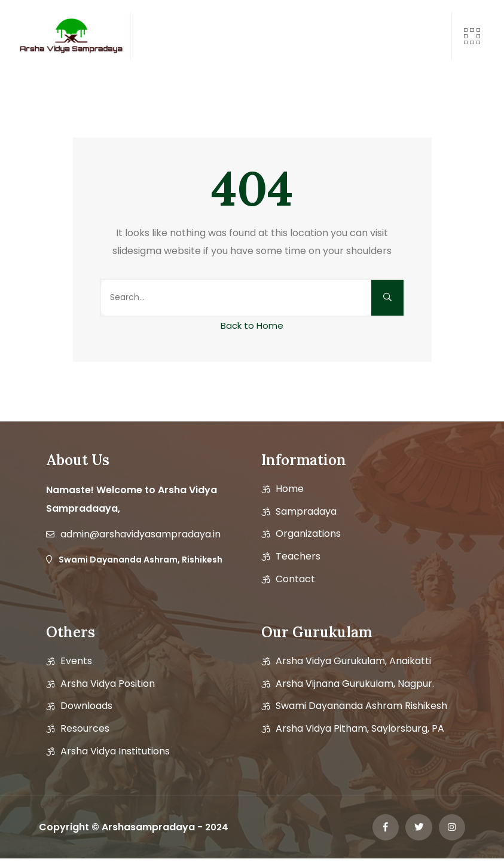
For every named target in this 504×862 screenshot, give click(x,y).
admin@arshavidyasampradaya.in (140, 534)
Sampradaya (306, 512)
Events (76, 661)
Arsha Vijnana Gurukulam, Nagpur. (355, 684)
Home (290, 489)
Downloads (86, 706)
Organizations (308, 534)
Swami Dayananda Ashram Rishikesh (361, 706)
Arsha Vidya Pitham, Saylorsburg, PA (360, 729)
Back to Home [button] (252, 325)
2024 (218, 829)
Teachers (298, 557)
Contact (295, 579)
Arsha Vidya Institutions (115, 751)
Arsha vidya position (108, 684)
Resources (85, 729)
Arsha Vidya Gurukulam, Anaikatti (353, 661)
